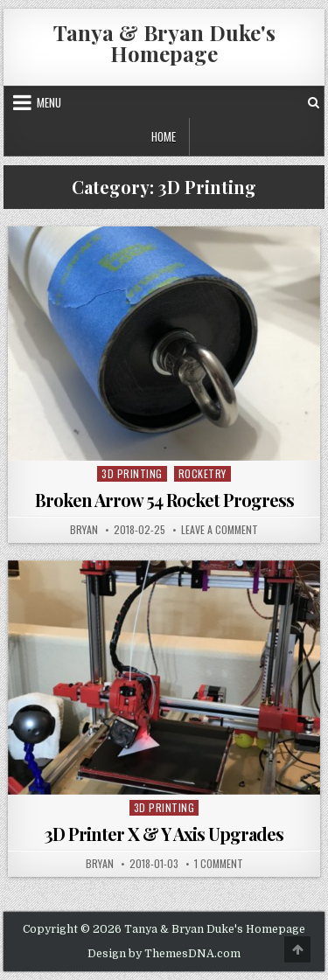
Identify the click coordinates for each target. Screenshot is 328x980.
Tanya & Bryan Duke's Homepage (164, 43)
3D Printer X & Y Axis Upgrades (164, 834)
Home (164, 136)
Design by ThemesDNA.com (164, 954)
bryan (84, 530)
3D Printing (132, 473)
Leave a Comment (220, 530)
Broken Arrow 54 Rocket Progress (164, 500)
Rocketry (202, 473)
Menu (49, 102)
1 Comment (219, 864)
